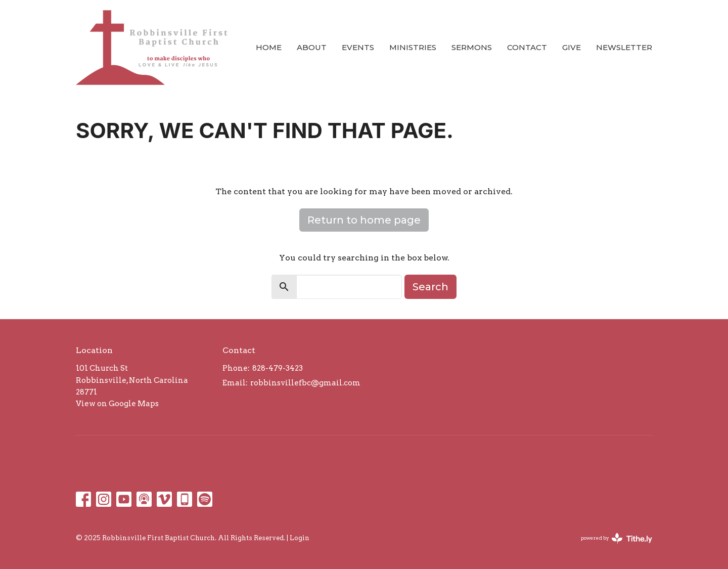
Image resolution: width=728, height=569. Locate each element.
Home (269, 47)
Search (430, 287)
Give (572, 47)
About (312, 47)
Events (358, 47)
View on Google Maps (117, 404)
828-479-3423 (278, 368)
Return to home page (364, 220)
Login (300, 538)
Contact (527, 47)
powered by (617, 538)
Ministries (413, 47)
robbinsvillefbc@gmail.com (305, 383)
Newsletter (624, 47)
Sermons (472, 47)
